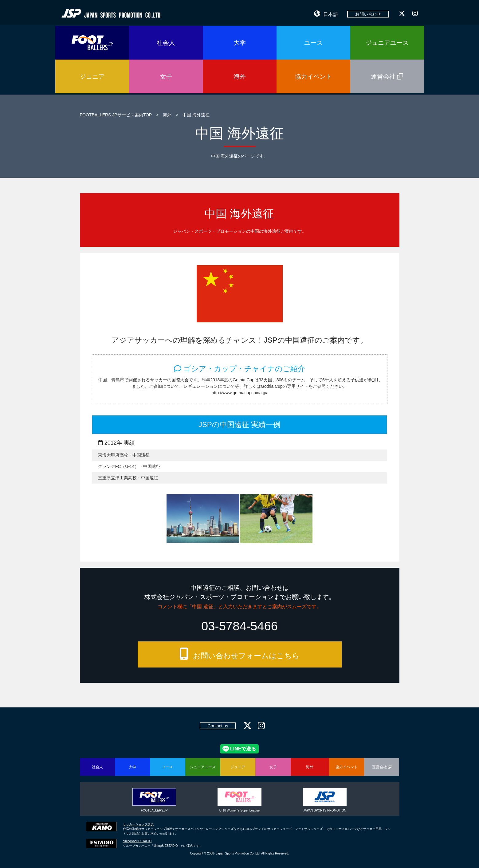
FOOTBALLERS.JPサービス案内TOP (116, 115)
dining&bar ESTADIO (137, 841)
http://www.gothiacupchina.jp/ (239, 393)
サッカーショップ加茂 (138, 824)
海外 (167, 115)
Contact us (218, 726)
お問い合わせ (368, 14)
